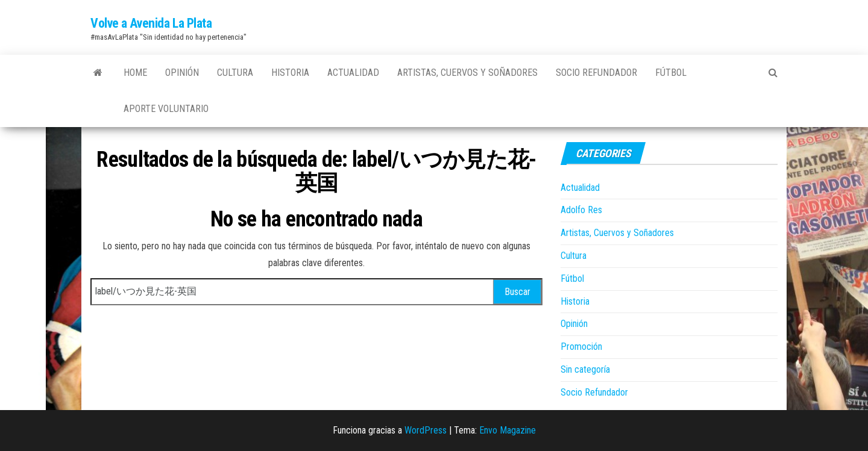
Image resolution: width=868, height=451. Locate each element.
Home (135, 73)
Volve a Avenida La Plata (151, 23)
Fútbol (671, 73)
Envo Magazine (508, 430)
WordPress (426, 430)
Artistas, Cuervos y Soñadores (467, 73)
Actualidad (353, 73)
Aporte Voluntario (166, 109)
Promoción (581, 347)
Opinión (182, 73)
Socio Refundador (596, 73)
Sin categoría (585, 369)
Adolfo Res (581, 210)
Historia (290, 73)
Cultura (235, 73)
